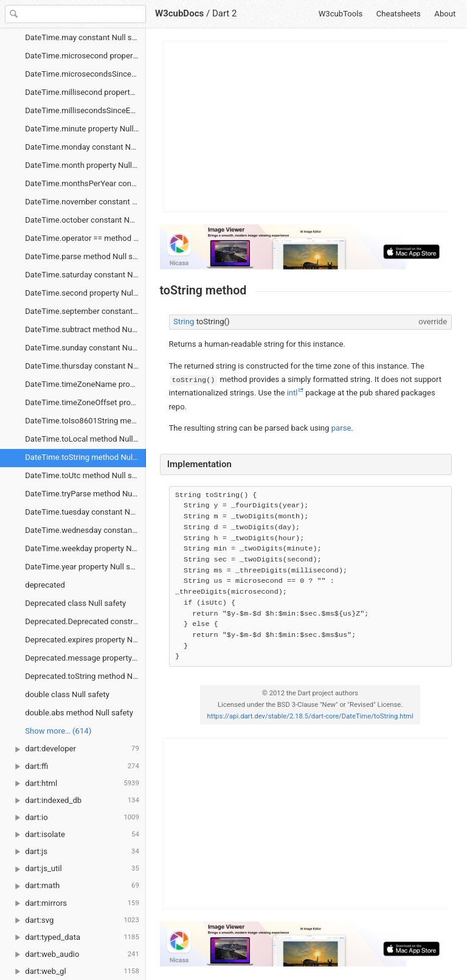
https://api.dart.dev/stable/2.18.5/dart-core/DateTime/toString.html (310, 716)
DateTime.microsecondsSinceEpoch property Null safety (85, 74)
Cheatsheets (399, 14)
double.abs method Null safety (79, 713)
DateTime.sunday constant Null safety (85, 348)
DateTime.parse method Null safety (85, 256)
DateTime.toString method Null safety (85, 457)
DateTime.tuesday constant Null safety (85, 512)
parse (341, 428)
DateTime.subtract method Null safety (85, 329)
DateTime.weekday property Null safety (85, 548)
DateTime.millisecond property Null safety (85, 92)
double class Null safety (67, 694)
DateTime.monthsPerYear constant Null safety (85, 183)
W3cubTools (341, 14)
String (184, 321)
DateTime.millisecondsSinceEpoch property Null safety (85, 110)
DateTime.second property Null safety (85, 293)
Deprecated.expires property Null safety (85, 640)
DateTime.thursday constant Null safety (85, 366)
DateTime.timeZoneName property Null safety (85, 384)
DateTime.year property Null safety (85, 567)
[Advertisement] (306, 127)
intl (292, 393)
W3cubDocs (179, 13)
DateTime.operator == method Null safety (85, 238)
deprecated (45, 585)
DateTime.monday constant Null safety (85, 147)
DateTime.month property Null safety (85, 165)
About (445, 14)
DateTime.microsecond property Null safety (85, 56)
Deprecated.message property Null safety (85, 658)
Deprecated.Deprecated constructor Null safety (85, 621)
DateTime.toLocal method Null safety (85, 439)
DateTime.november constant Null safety (85, 202)
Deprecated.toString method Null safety (85, 676)
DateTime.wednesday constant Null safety (85, 530)
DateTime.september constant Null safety (85, 311)
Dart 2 (225, 13)
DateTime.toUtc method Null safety (85, 475)
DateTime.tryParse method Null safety (85, 494)
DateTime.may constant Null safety (85, 37)
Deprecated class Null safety (75, 603)
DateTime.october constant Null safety (85, 220)
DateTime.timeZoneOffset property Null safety (85, 402)
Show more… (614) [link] (58, 731)
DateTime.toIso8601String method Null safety (85, 421)
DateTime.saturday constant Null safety (85, 275)
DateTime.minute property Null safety (85, 129)
